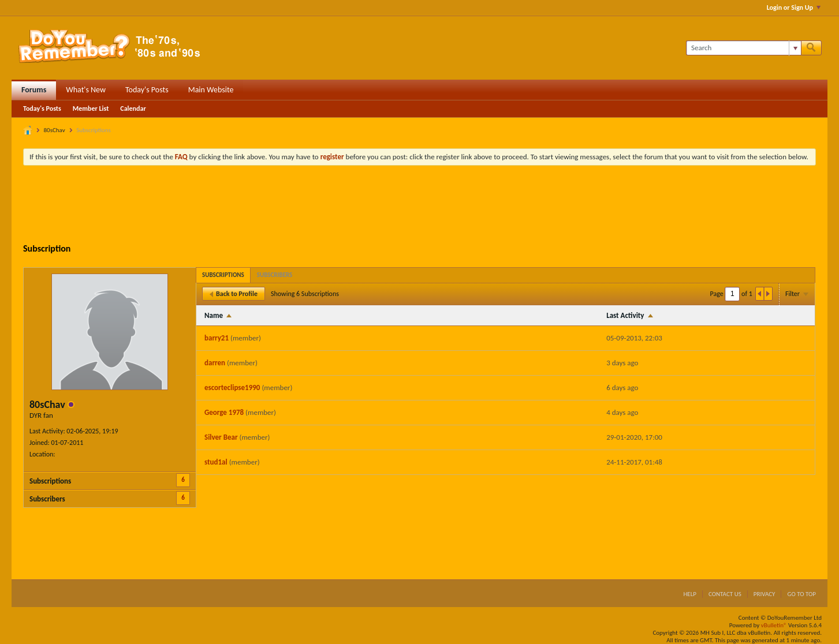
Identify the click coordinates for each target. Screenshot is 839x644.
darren (215, 363)
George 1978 (224, 412)
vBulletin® (774, 625)
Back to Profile (234, 294)
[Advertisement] (420, 206)
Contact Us (725, 594)
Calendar (133, 108)
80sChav (55, 130)
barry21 (217, 338)
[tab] (223, 275)
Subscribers (47, 499)
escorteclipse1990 (232, 387)
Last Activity (625, 315)
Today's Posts (147, 90)
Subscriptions (50, 481)
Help (690, 594)
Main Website (211, 90)
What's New (86, 90)
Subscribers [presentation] (275, 275)
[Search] (743, 48)
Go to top (801, 594)
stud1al (216, 462)
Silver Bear (221, 437)
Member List (91, 108)
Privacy (765, 594)
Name (214, 315)
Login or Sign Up (794, 8)
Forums (34, 90)
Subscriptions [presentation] (223, 275)
